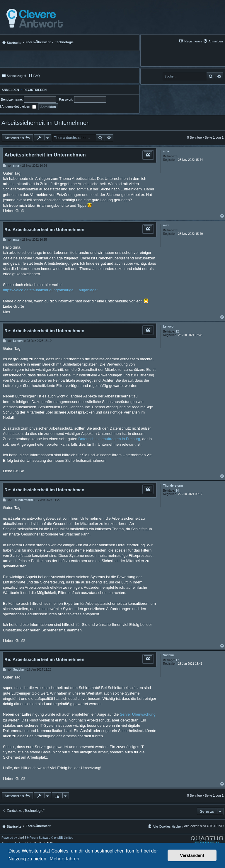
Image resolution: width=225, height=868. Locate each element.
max (166, 225)
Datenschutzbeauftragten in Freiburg (109, 439)
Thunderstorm (173, 486)
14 (177, 491)
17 (177, 660)
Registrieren (35, 90)
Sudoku (169, 655)
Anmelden (10, 90)
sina (166, 151)
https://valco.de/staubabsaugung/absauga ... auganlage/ (50, 290)
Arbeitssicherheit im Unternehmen (46, 123)
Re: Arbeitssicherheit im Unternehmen (44, 229)
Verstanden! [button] (192, 855)
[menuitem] (213, 41)
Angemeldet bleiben (19, 106)
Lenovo (168, 327)
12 (177, 331)
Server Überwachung (138, 714)
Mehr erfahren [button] (65, 859)
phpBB (22, 838)
